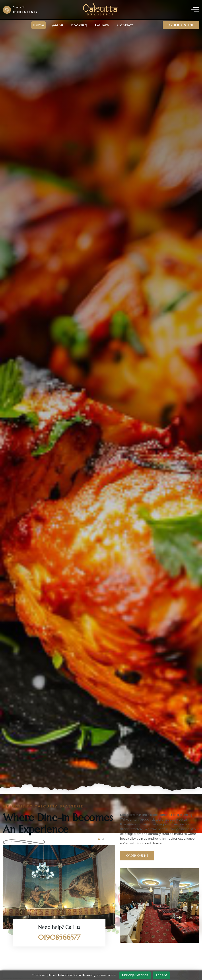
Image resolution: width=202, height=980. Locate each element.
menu (58, 25)
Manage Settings (135, 975)
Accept (161, 975)
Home (39, 25)
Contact (125, 25)
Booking (79, 25)
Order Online (181, 25)
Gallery (102, 25)
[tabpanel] (101, 417)
